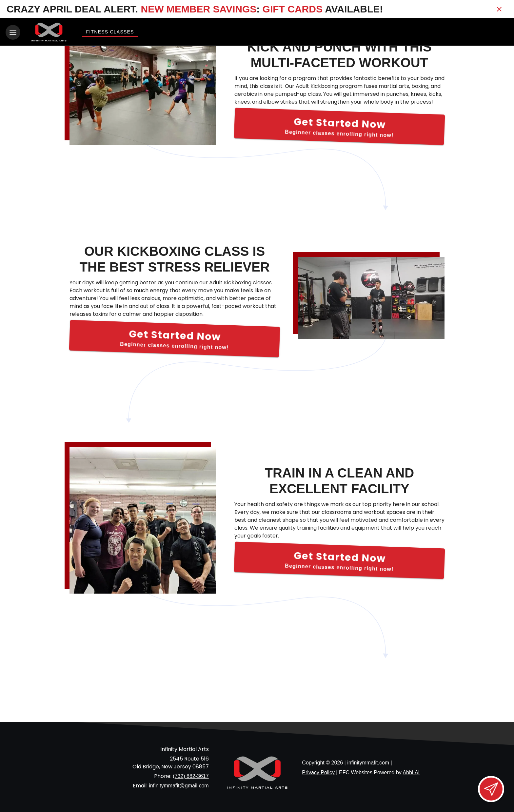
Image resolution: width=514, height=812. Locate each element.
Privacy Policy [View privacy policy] (318, 771)
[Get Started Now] (339, 125)
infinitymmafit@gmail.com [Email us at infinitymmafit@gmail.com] (179, 785)
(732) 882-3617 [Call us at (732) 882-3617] (191, 775)
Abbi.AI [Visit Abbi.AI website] (411, 771)
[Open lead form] (491, 789)
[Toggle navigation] (13, 32)
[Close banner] (499, 9)
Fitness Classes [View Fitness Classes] (110, 32)
